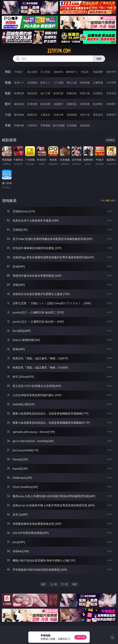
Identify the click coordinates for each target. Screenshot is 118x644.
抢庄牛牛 (111, 72)
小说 (8, 115)
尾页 (75, 584)
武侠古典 (59, 115)
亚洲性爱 (19, 93)
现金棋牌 (98, 72)
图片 (8, 104)
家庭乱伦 (32, 115)
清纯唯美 (85, 104)
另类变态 (111, 93)
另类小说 (85, 115)
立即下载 (81, 637)
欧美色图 (45, 104)
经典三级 (85, 93)
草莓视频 (45, 125)
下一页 (64, 584)
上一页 (54, 584)
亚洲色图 (32, 104)
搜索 (99, 59)
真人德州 (32, 72)
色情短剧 (85, 125)
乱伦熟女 (98, 93)
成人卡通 (45, 93)
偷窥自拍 (19, 104)
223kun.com (59, 51)
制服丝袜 (72, 93)
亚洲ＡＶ (19, 83)
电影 (8, 93)
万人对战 (45, 72)
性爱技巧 (111, 115)
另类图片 (111, 104)
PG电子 (19, 72)
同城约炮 (19, 125)
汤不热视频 (59, 125)
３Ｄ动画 (59, 83)
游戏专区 (59, 72)
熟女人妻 (72, 83)
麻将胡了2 (72, 72)
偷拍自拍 (32, 93)
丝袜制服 (85, 83)
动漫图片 (59, 104)
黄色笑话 (98, 115)
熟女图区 (98, 104)
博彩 (8, 72)
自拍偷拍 (32, 83)
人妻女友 (45, 115)
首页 (43, 584)
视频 (8, 82)
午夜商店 (32, 125)
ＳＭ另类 (111, 83)
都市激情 (19, 115)
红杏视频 (72, 125)
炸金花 (85, 72)
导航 (8, 125)
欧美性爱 (59, 93)
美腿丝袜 (72, 104)
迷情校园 (72, 115)
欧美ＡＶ (45, 83)
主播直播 (98, 83)
